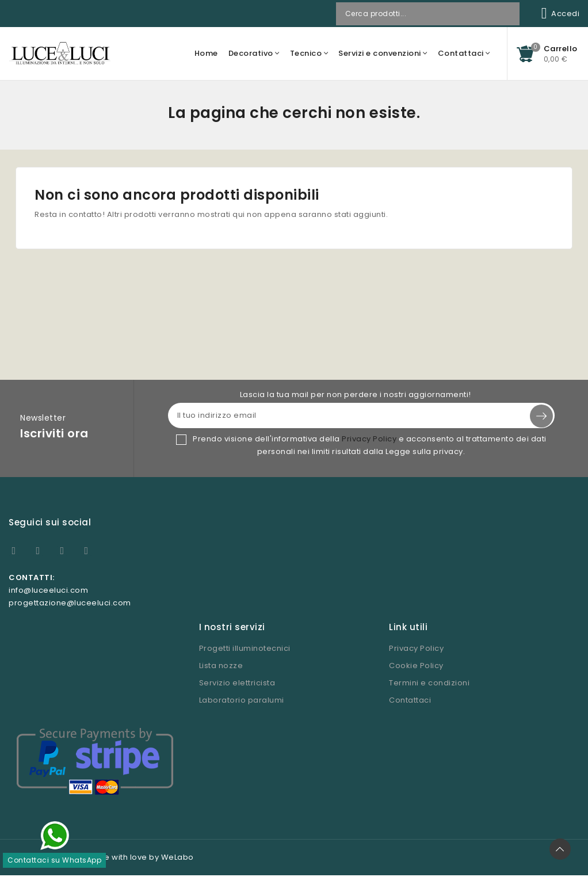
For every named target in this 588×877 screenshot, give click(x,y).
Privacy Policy (369, 439)
